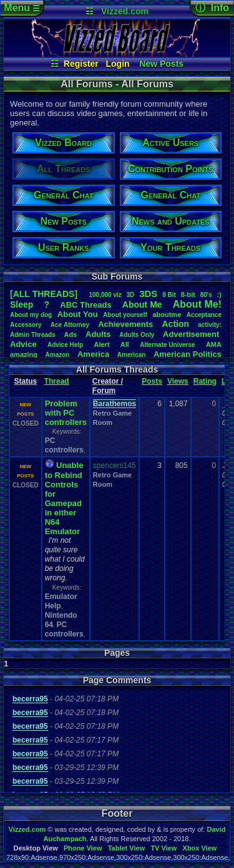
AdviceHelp (65, 345)
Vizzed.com (125, 11)
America (93, 354)
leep (22, 305)
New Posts (161, 64)
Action (175, 324)
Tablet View (127, 848)
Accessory (26, 325)
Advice (23, 344)
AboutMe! (197, 304)
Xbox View (200, 848)
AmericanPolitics (188, 354)
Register (81, 64)
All (125, 344)
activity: (210, 325)
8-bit (188, 295)
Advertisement (192, 334)
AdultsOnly (137, 335)
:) (219, 295)
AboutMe (142, 305)
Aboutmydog (31, 315)
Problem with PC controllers (66, 413)
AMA (214, 344)
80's (206, 295)
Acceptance (204, 315)
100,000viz (105, 295)
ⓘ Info (212, 8)
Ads (71, 334)
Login (118, 64)
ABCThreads (85, 305)
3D (131, 295)
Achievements (125, 324)
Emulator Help (61, 601)
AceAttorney (70, 325)
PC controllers (64, 445)
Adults (98, 334)
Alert (101, 344)
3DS (148, 294)
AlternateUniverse (167, 345)
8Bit (169, 295)
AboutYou (78, 314)
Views (178, 381)
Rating (205, 381)
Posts (152, 381)
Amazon (58, 355)
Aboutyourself (125, 315)
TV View (163, 848)
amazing (24, 354)
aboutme (167, 315)
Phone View (83, 848)
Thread (57, 381)
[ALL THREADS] (44, 294)
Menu (22, 8)
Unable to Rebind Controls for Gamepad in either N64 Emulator (64, 498)
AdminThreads (33, 335)
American (132, 355)
